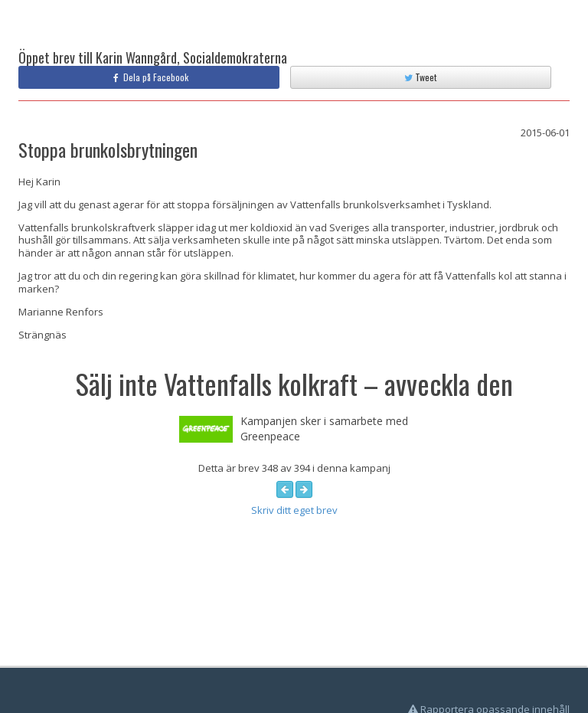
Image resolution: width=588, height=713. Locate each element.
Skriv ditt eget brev (294, 510)
